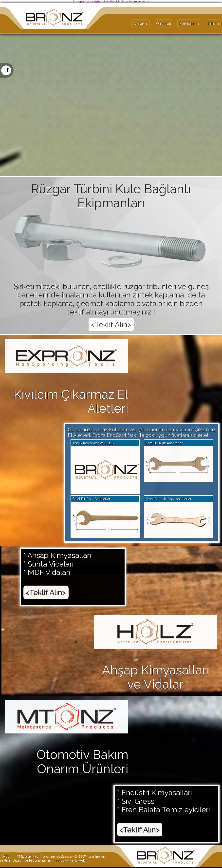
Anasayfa (140, 23)
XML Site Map (28, 856)
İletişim (213, 23)
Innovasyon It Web (71, 860)
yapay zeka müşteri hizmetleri (96, 1)
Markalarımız (189, 23)
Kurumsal (163, 23)
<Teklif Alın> (46, 569)
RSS (6, 856)
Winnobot (127, 1)
